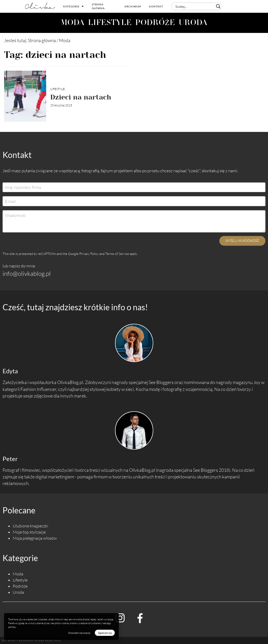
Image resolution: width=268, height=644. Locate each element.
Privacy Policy (89, 254)
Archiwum (133, 6)
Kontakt (156, 6)
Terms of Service (117, 254)
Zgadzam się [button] (105, 633)
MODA (73, 23)
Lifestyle (58, 89)
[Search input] (194, 6)
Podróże (20, 586)
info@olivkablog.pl (27, 274)
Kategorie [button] (73, 6)
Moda (18, 574)
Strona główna (98, 6)
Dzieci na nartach (81, 97)
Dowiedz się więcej (79, 633)
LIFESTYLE (110, 23)
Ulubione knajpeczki (30, 526)
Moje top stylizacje (29, 532)
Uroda (18, 592)
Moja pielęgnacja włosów (35, 538)
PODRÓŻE (155, 23)
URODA (193, 23)
